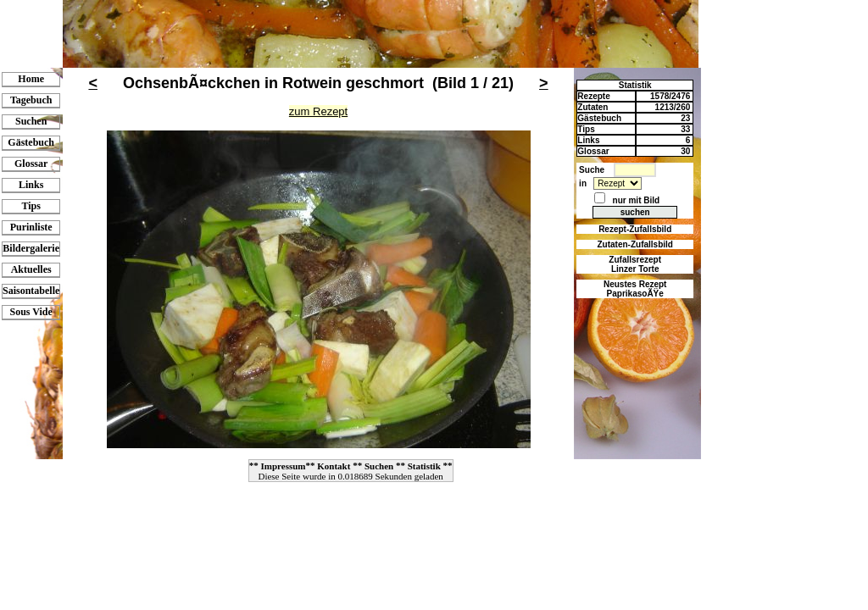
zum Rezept (318, 111)
